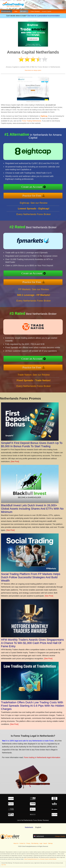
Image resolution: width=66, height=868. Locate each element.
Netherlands (7, 11)
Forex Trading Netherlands (32, 121)
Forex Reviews (35, 11)
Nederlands (29, 827)
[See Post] (15, 462)
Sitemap (50, 843)
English (24, 11)
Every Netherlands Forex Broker (34, 214)
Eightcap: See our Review (34, 203)
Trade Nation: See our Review (34, 375)
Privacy (28, 843)
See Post (4, 865)
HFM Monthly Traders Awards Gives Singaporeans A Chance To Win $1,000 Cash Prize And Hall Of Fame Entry (32, 643)
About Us (16, 843)
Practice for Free (32, 196)
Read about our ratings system (33, 70)
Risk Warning (35, 843)
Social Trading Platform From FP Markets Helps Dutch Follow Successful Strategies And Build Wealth (31, 577)
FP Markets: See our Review (34, 289)
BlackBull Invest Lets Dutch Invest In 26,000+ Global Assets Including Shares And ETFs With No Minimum (32, 509)
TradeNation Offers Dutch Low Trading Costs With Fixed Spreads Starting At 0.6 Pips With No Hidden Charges (32, 706)
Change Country (60, 836)
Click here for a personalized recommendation (43, 16)
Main (16, 11)
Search (45, 843)
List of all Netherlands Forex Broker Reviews (33, 820)
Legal (41, 843)
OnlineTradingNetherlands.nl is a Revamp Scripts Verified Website (40, 859)
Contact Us (22, 843)
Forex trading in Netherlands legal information (42, 757)
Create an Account (32, 187)
